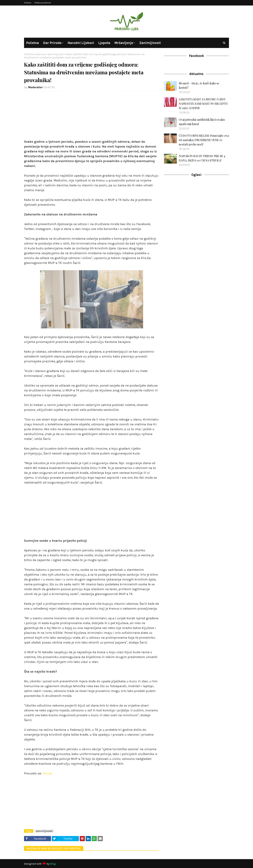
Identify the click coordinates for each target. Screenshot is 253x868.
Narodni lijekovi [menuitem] (81, 43)
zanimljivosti (56, 54)
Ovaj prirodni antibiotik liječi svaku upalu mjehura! (202, 122)
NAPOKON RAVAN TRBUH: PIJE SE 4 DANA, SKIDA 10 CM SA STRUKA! (202, 158)
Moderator (35, 87)
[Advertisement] (92, 117)
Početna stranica (35, 54)
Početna (28, 3)
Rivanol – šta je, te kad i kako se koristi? (199, 85)
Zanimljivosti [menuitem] (150, 43)
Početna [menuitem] (33, 43)
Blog (53, 864)
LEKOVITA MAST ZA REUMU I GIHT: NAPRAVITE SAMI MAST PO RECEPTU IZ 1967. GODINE (203, 104)
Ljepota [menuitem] (104, 43)
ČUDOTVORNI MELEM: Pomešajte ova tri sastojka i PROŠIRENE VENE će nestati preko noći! (204, 140)
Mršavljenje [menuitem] (124, 43)
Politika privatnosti (43, 3)
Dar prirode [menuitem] (52, 43)
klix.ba (47, 773)
